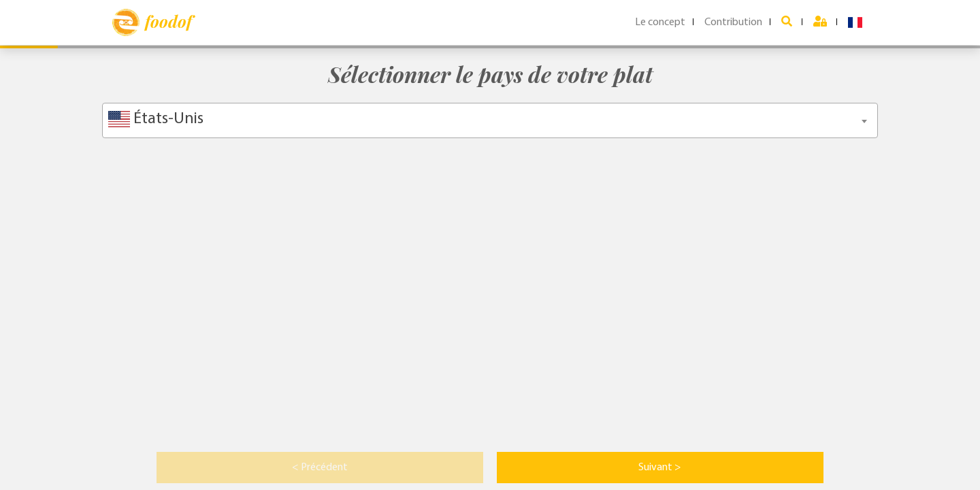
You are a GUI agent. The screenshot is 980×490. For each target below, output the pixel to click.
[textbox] (490, 119)
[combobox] (490, 120)
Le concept (660, 22)
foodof (152, 22)
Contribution (733, 22)
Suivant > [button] (660, 468)
